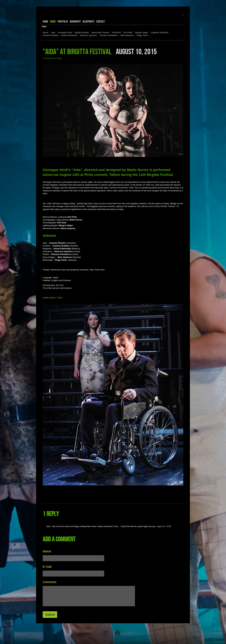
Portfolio (63, 21)
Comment (50, 582)
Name (47, 551)
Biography (75, 21)
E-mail (47, 567)
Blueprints (88, 21)
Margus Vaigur (142, 32)
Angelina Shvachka (160, 32)
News (53, 21)
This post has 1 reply (52, 58)
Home (45, 21)
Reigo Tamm (142, 35)
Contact (101, 21)
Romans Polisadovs (109, 35)
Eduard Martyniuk (69, 35)
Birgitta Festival (82, 32)
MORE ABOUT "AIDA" (53, 298)
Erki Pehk (128, 32)
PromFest (116, 32)
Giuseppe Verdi (65, 32)
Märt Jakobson (127, 35)
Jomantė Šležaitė (51, 35)
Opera (46, 32)
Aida (53, 32)
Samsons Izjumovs (88, 35)
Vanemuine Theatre (100, 32)
